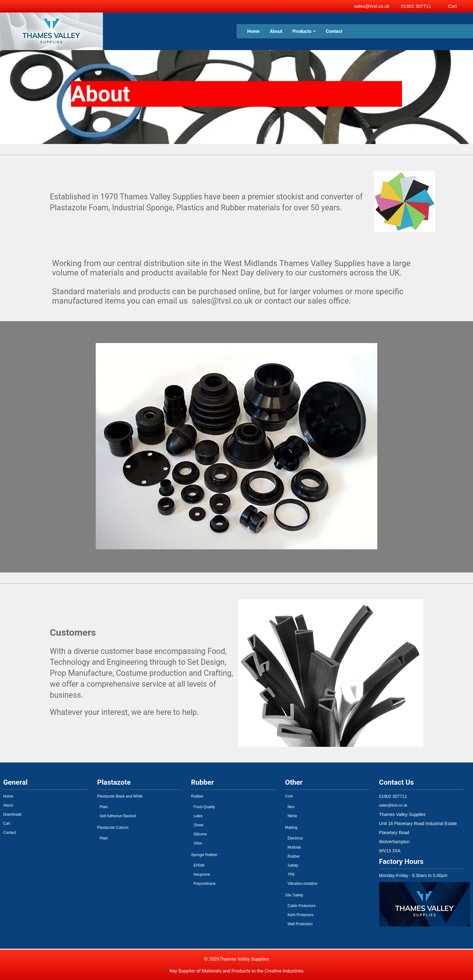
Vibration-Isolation (303, 884)
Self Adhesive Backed (118, 816)
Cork (289, 796)
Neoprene (202, 875)
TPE (291, 875)
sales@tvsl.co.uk (372, 6)
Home (253, 31)
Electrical (295, 838)
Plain (104, 807)
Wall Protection (300, 924)
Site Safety (294, 895)
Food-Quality (204, 807)
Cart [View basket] (452, 6)
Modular (294, 847)
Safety (293, 865)
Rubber (197, 796)
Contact (334, 31)
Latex (198, 816)
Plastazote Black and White (120, 796)
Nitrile (292, 816)
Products (304, 31)
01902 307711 (416, 6)
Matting (291, 828)
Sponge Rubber (204, 855)
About (276, 31)
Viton (198, 843)
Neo (291, 807)
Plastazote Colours (113, 828)
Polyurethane (205, 884)
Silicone (200, 834)
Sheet (198, 825)
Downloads (12, 814)
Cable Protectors (301, 906)
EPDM (199, 865)
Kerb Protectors (300, 915)
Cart (7, 824)
